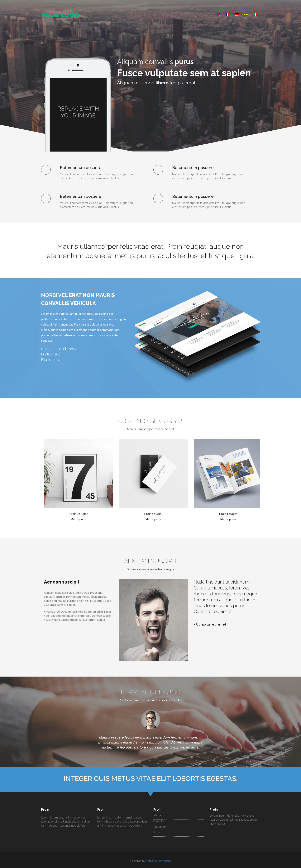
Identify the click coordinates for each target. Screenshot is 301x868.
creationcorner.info (159, 861)
